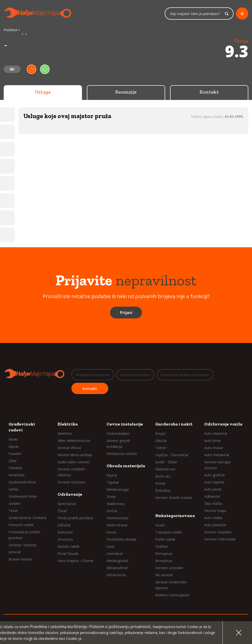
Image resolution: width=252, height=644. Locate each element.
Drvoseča (65, 539)
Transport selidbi (169, 532)
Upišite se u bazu (135, 375)
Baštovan (65, 532)
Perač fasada (68, 554)
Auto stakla (213, 518)
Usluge (43, 92)
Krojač (160, 433)
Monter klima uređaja (75, 455)
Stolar (111, 497)
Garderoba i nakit (174, 424)
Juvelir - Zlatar (166, 462)
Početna (10, 30)
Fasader (15, 454)
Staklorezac (116, 504)
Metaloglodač (118, 561)
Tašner (161, 448)
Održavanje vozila (223, 424)
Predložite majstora (93, 375)
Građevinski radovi (22, 427)
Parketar (15, 468)
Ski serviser (164, 575)
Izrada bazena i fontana (27, 518)
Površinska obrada (121, 539)
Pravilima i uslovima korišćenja (58, 627)
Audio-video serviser (74, 462)
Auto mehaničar (217, 455)
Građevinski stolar (23, 496)
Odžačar (64, 525)
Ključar (112, 475)
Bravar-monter (20, 559)
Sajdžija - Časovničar (172, 455)
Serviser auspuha (218, 532)
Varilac (14, 489)
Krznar (160, 483)
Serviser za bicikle (169, 568)
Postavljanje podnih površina (24, 535)
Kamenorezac (118, 518)
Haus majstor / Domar (76, 561)
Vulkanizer (212, 496)
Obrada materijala (126, 466)
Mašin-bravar (117, 525)
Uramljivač (115, 554)
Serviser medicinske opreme (171, 585)
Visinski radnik (69, 546)
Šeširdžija (163, 490)
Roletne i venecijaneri (172, 595)
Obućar (161, 441)
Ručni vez (163, 476)
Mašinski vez (165, 469)
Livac (111, 546)
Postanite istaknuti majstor (185, 375)
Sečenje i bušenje (23, 545)
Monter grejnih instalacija (118, 444)
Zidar (13, 461)
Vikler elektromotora (74, 441)
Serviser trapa (215, 511)
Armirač (15, 552)
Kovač (111, 532)
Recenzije (126, 92)
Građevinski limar (22, 482)
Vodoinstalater (118, 433)
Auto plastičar (215, 525)
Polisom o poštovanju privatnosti (120, 627)
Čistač (62, 511)
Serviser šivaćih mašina (174, 498)
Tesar (13, 511)
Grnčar (112, 511)
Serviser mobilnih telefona (71, 472)
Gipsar (14, 446)
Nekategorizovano (175, 516)
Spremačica (67, 504)
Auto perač (213, 489)
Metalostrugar (118, 489)
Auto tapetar (214, 482)
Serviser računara (71, 482)
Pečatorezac (117, 575)
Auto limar (213, 441)
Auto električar (216, 433)
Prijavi (126, 313)
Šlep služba (213, 503)
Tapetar (113, 482)
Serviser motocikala (220, 539)
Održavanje (70, 494)
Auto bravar (214, 448)
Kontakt (209, 92)
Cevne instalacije (125, 424)
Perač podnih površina (75, 518)
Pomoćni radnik (21, 525)
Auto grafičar (215, 475)
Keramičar (17, 475)
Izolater (15, 503)
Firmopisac (164, 554)
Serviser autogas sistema (218, 465)
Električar (65, 433)
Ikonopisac (164, 561)
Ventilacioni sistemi (122, 454)
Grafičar (162, 546)
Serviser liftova (69, 448)
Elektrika (68, 424)
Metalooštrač (117, 568)
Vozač (160, 525)
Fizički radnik (165, 539)
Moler (13, 439)
